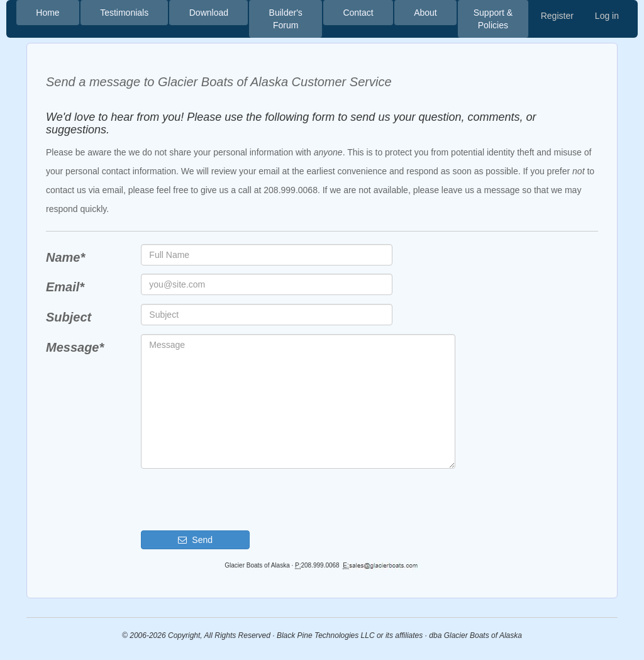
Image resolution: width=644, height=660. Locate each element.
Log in (607, 16)
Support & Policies (493, 19)
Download (209, 13)
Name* (65, 257)
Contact (358, 13)
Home (47, 13)
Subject (69, 317)
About (425, 13)
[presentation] (236, 500)
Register (557, 16)
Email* (65, 287)
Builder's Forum (286, 19)
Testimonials (124, 13)
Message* (75, 347)
